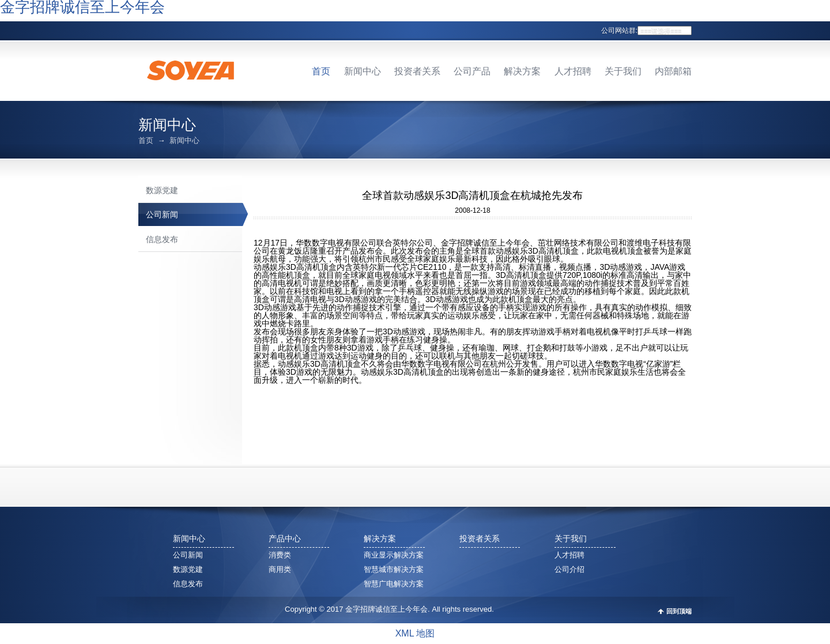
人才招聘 (573, 71)
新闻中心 (363, 71)
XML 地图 (415, 633)
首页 (321, 71)
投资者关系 (417, 71)
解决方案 (522, 71)
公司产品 (472, 71)
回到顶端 (679, 611)
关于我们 (623, 71)
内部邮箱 (673, 71)
